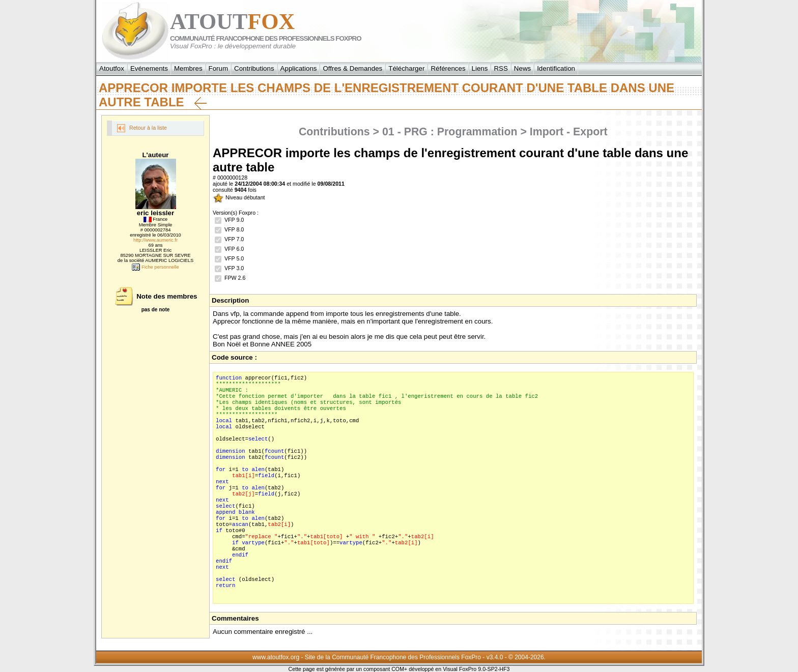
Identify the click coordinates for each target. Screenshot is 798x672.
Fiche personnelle (155, 267)
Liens (480, 68)
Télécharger (406, 68)
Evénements (149, 68)
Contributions (254, 68)
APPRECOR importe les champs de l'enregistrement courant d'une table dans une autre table (387, 95)
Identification (556, 68)
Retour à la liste (142, 128)
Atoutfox (112, 68)
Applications (299, 68)
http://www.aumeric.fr (155, 240)
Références (448, 68)
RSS (501, 68)
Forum (219, 68)
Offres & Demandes (352, 68)
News (522, 68)
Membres (188, 68)
